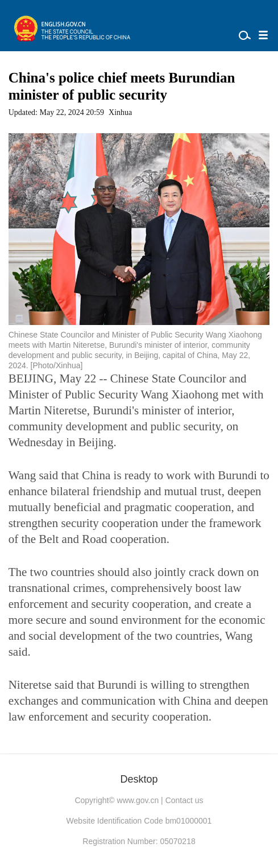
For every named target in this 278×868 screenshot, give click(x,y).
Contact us (184, 800)
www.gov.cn (138, 800)
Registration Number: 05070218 (139, 841)
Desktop (139, 779)
